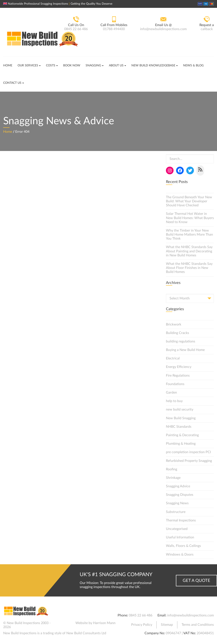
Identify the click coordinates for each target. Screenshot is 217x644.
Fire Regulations (178, 376)
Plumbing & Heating (181, 444)
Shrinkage (173, 478)
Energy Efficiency (179, 367)
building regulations (181, 341)
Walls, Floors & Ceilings (183, 546)
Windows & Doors (180, 555)
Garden (171, 393)
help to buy (174, 401)
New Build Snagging (181, 418)
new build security (180, 409)
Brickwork (174, 324)
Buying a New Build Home (185, 350)
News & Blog (193, 66)
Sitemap (167, 625)
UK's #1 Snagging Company (116, 575)
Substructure (176, 512)
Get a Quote (196, 581)
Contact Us (12, 83)
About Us (116, 66)
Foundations (175, 384)
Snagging (93, 66)
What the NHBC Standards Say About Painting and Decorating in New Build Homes (189, 251)
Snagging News (177, 503)
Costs (51, 66)
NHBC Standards (179, 427)
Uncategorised (177, 529)
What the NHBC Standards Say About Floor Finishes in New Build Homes (189, 268)
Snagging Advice (178, 486)
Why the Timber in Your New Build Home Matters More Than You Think (189, 235)
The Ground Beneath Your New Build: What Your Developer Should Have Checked (189, 201)
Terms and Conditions (198, 625)
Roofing (172, 469)
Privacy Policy (142, 625)
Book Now (72, 66)
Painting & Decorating (182, 435)
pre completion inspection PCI (188, 452)
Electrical (173, 358)
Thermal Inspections (181, 520)
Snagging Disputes (180, 495)
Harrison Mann (104, 623)
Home (8, 66)
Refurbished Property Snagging (189, 461)
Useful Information (180, 537)
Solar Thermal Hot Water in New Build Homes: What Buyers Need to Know (190, 218)
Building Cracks (177, 333)
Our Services (28, 66)
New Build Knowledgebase (153, 66)
